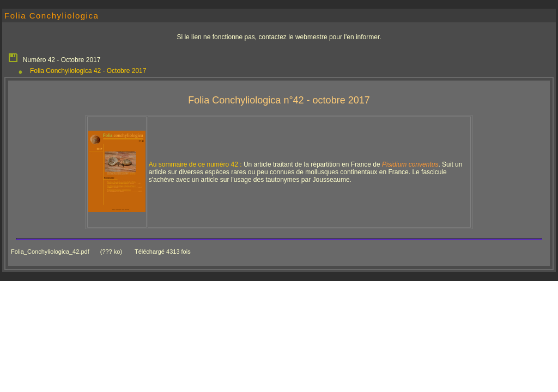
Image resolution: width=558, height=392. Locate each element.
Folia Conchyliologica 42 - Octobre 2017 (88, 71)
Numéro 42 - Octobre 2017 (54, 57)
